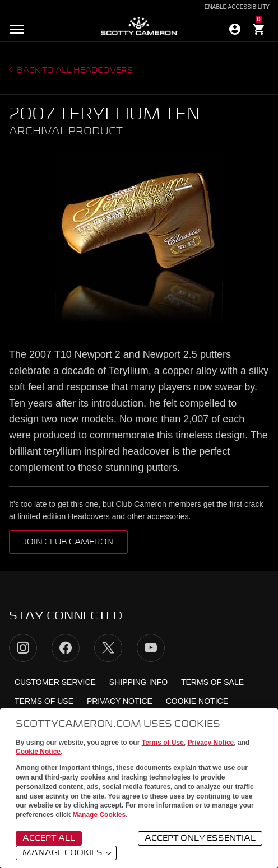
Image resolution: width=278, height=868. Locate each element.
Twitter (108, 648)
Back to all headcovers (74, 71)
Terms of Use (163, 743)
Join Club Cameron (68, 542)
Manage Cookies (99, 815)
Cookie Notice (38, 752)
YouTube (151, 648)
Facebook (66, 648)
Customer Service (55, 682)
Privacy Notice (211, 743)
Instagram (23, 648)
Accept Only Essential (200, 838)
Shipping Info (138, 682)
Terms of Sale (212, 682)
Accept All (49, 838)
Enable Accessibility (237, 7)
